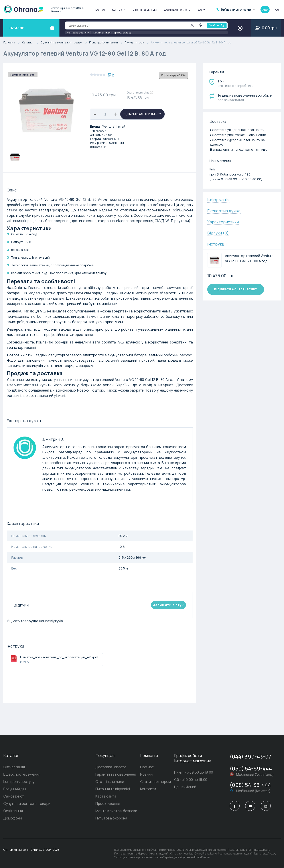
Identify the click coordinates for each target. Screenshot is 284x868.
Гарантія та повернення (116, 774)
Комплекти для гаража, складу (112, 32)
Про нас (99, 10)
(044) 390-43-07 (250, 756)
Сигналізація (14, 767)
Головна (13, 43)
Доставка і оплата (177, 10)
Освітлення (13, 811)
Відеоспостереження (22, 774)
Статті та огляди (145, 10)
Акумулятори (138, 43)
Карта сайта (106, 796)
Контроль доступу (78, 32)
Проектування (108, 804)
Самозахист (14, 796)
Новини (146, 774)
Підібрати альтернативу (142, 114)
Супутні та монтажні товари (65, 43)
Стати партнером (156, 782)
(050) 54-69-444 (251, 768)
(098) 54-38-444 (250, 785)
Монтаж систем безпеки (116, 811)
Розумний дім (15, 789)
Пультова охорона (111, 818)
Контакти (119, 10)
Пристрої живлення (107, 43)
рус (276, 10)
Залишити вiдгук (168, 605)
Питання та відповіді (113, 789)
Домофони (13, 818)
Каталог (31, 43)
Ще (201, 10)
